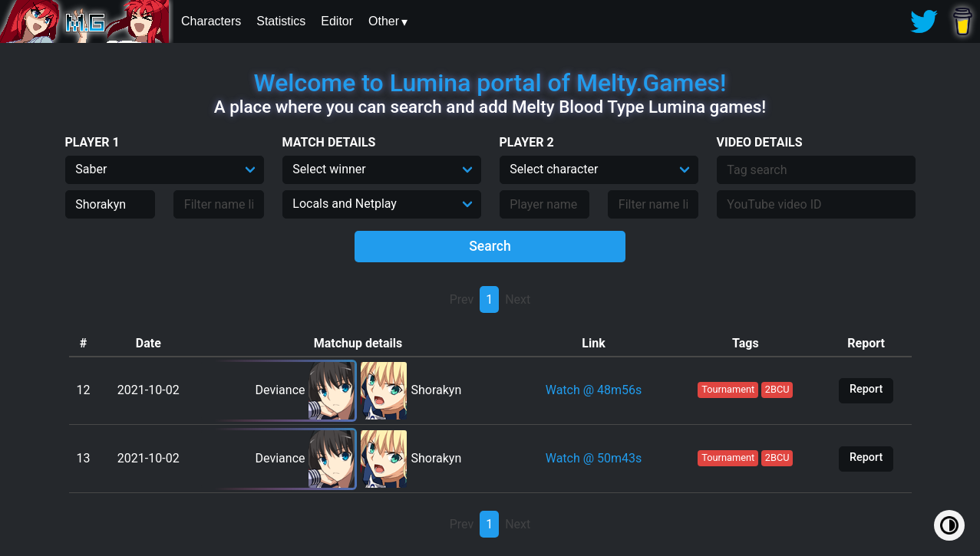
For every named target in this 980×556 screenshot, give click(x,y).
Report (866, 389)
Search (490, 246)
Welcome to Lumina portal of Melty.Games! (490, 83)
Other (384, 21)
